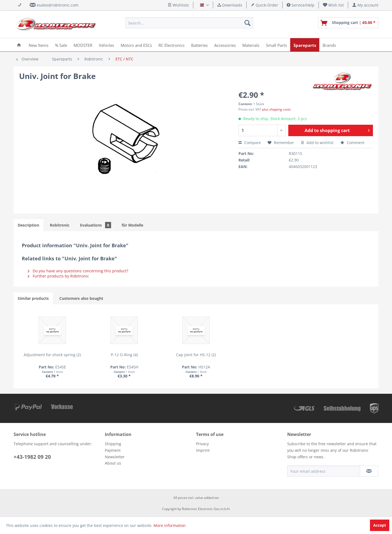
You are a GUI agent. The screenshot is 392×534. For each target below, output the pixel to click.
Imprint (203, 450)
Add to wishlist (317, 143)
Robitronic (60, 225)
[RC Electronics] (171, 45)
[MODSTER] (83, 45)
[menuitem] (333, 5)
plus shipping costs (276, 109)
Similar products (33, 298)
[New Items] (39, 45)
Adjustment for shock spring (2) (52, 355)
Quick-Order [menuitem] (264, 5)
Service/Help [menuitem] (301, 5)
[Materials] (251, 45)
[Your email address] (324, 471)
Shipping (113, 444)
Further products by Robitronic (58, 276)
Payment (113, 450)
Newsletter (115, 457)
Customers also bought (81, 298)
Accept (380, 525)
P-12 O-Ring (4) (124, 355)
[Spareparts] (305, 45)
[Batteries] (199, 45)
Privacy (202, 444)
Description (28, 225)
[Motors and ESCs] (136, 45)
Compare (250, 143)
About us (113, 463)
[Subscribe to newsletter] (369, 471)
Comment (352, 143)
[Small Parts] (276, 45)
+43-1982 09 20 (32, 457)
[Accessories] (225, 45)
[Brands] (329, 45)
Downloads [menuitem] (230, 5)
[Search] (247, 23)
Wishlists (178, 5)
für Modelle (132, 225)
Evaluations (96, 225)
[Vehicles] (106, 45)
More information (170, 525)
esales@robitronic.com (58, 5)
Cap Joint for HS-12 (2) (196, 355)
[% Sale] (61, 45)
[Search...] (189, 23)
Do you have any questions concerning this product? (78, 271)
